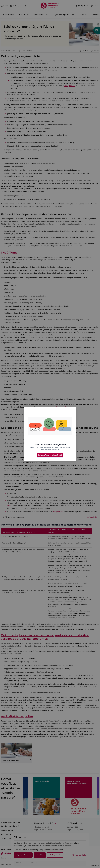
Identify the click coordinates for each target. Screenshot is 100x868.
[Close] (73, 410)
